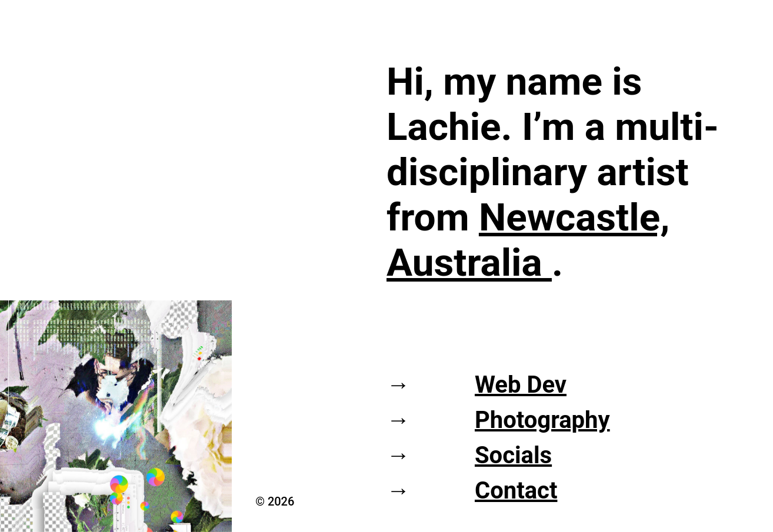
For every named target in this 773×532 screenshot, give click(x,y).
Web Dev (521, 385)
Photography (542, 420)
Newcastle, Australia (528, 240)
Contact (516, 491)
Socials (513, 455)
